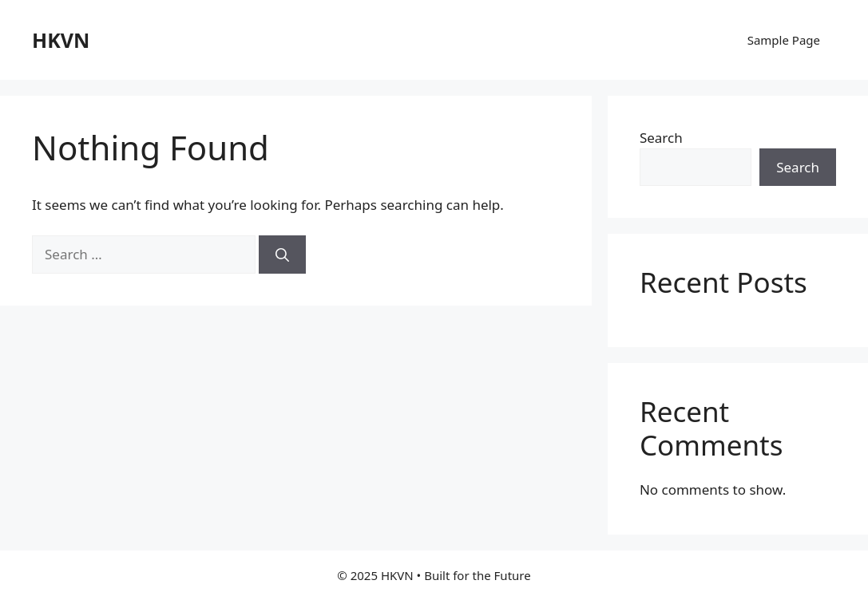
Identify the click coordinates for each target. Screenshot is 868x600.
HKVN (61, 40)
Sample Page (784, 40)
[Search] (282, 255)
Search (661, 138)
